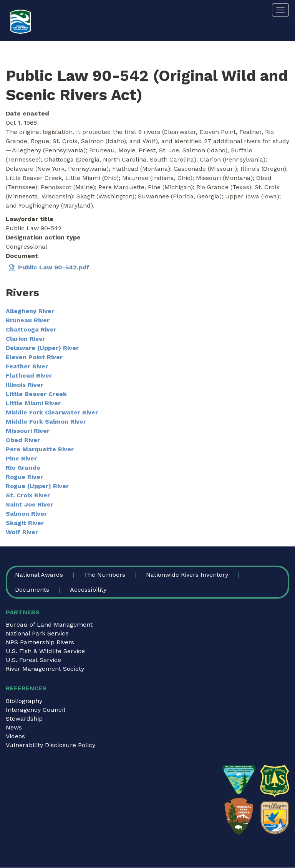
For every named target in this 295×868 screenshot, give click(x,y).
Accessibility (88, 590)
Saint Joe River (30, 504)
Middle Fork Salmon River (46, 422)
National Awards (39, 575)
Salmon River (26, 514)
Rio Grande (23, 468)
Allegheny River (30, 311)
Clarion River (26, 339)
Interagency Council (36, 710)
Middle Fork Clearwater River (52, 412)
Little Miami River (33, 403)
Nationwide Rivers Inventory (187, 575)
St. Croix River (28, 495)
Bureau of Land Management (49, 625)
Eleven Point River (34, 357)
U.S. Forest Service (33, 660)
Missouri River (28, 431)
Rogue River (24, 477)
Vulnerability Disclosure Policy (51, 745)
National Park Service (37, 633)
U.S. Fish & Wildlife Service (45, 651)
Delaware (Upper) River (42, 348)
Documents (32, 590)
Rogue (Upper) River (37, 486)
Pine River (21, 458)
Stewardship (24, 719)
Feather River (27, 366)
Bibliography (24, 701)
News (14, 727)
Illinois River (25, 385)
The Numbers (104, 575)
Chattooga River (31, 329)
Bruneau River (28, 320)
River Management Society (45, 669)
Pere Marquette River (40, 449)
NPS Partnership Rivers (40, 642)
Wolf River (22, 532)
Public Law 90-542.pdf (54, 267)
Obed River (23, 440)
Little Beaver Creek (36, 394)
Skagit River (25, 523)
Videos (15, 736)
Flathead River (29, 375)
